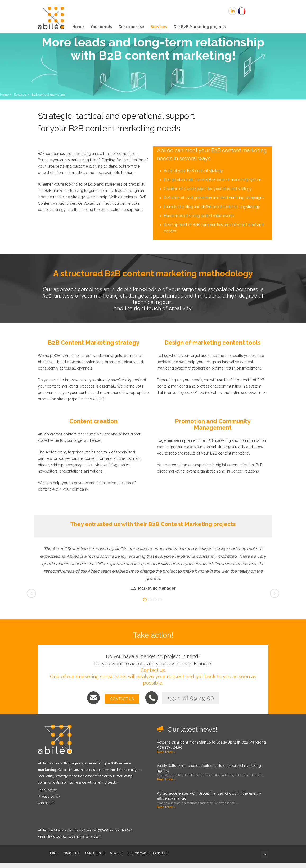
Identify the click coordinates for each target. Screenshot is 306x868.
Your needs (101, 27)
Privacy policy (49, 796)
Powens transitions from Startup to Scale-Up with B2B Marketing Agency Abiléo (211, 745)
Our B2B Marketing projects (199, 27)
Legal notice (47, 790)
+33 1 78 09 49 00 (191, 698)
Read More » (166, 752)
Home (78, 27)
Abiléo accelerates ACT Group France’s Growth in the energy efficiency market (209, 796)
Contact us (46, 803)
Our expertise (131, 27)
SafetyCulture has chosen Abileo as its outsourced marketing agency (209, 768)
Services (159, 27)
